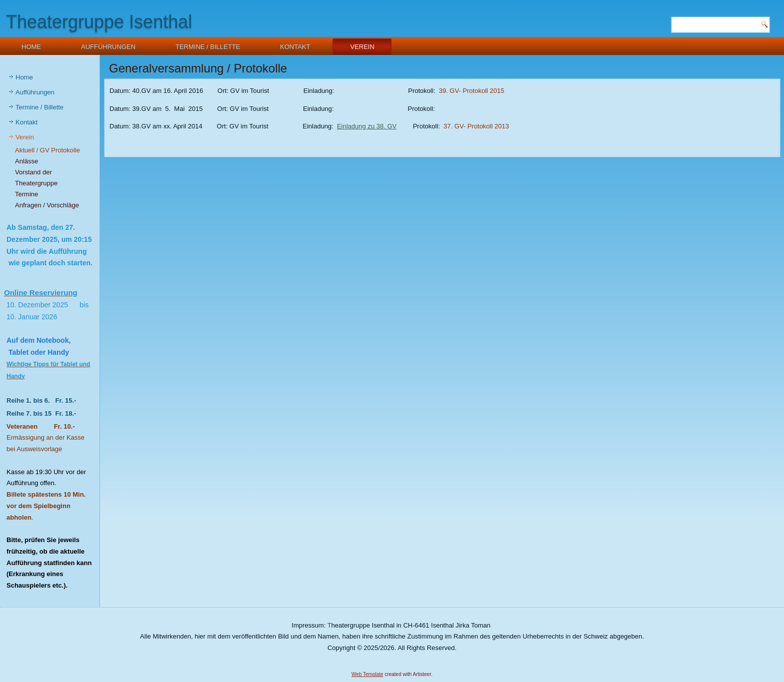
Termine (26, 194)
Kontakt (295, 47)
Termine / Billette (208, 47)
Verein (362, 47)
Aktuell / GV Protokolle (47, 150)
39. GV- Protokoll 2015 (472, 91)
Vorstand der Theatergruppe (36, 178)
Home (31, 47)
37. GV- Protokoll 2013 (476, 126)
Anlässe (26, 161)
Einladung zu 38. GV (367, 126)
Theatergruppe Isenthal (99, 22)
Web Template (367, 674)
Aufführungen (108, 47)
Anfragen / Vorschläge (47, 205)
